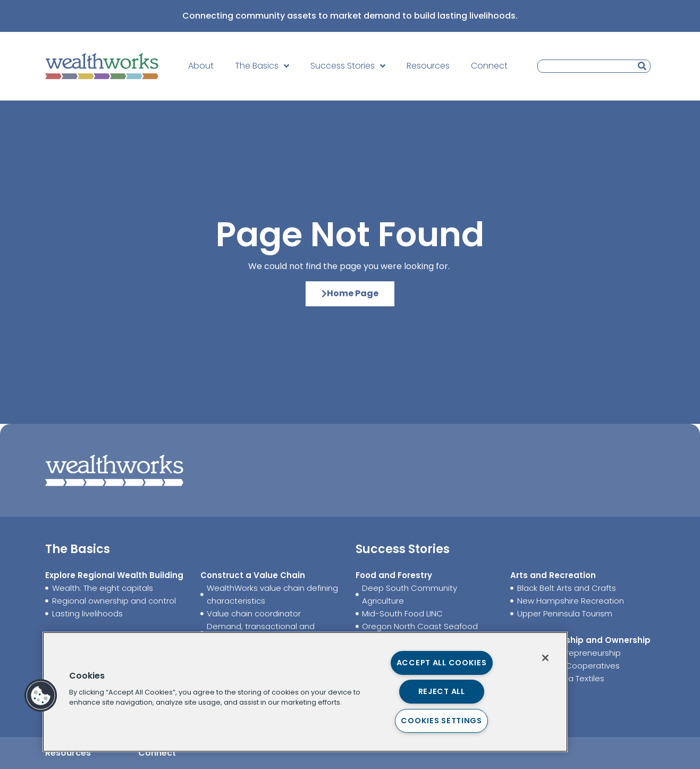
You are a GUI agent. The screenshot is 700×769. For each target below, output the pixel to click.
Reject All (442, 691)
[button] (41, 696)
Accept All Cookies (442, 663)
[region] (305, 692)
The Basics (262, 66)
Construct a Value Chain (253, 575)
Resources (428, 66)
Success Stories (348, 66)
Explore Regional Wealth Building (114, 575)
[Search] (642, 66)
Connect (489, 66)
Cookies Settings (441, 721)
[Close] (545, 658)
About (201, 66)
